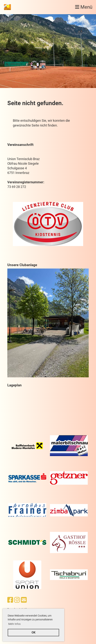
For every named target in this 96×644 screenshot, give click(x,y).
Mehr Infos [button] (14, 624)
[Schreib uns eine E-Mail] (24, 600)
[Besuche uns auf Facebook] (10, 600)
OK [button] (33, 632)
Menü (84, 7)
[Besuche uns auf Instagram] (17, 600)
